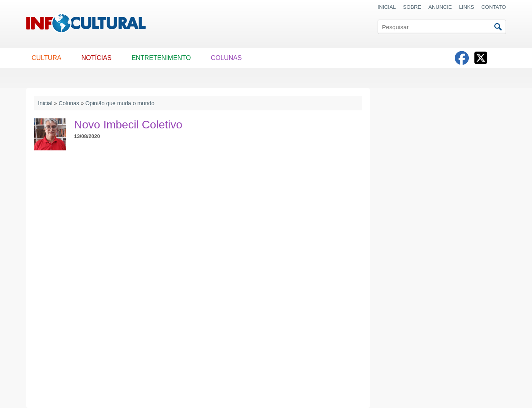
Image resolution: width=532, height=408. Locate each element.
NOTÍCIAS (96, 58)
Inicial (45, 103)
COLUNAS (226, 58)
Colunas (69, 103)
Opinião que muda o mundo (120, 103)
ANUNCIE (440, 7)
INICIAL (387, 7)
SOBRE (412, 7)
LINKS (467, 7)
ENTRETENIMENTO (161, 58)
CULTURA (46, 58)
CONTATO (493, 7)
